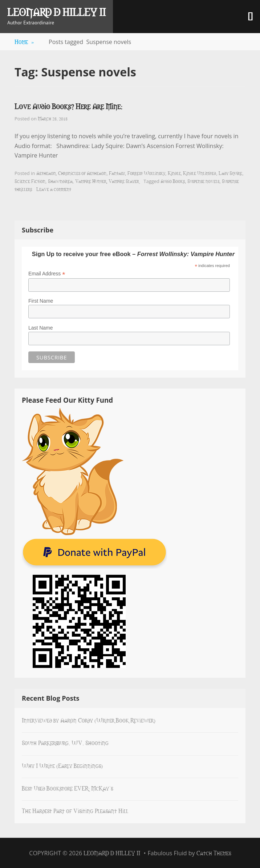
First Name (41, 301)
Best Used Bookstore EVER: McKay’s (67, 788)
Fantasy (117, 173)
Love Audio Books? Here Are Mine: (68, 106)
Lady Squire (230, 173)
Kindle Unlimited (200, 173)
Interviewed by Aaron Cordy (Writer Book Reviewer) (89, 720)
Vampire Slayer (124, 181)
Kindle (174, 173)
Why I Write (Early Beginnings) (62, 765)
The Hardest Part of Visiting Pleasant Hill (75, 811)
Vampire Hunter (91, 181)
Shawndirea (60, 181)
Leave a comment (54, 189)
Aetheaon (46, 173)
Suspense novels (203, 181)
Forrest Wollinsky (146, 173)
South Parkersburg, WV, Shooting (65, 742)
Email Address (47, 274)
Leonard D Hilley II (56, 12)
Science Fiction (30, 181)
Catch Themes (214, 853)
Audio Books (173, 181)
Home (24, 41)
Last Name (41, 328)
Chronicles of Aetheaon (82, 173)
